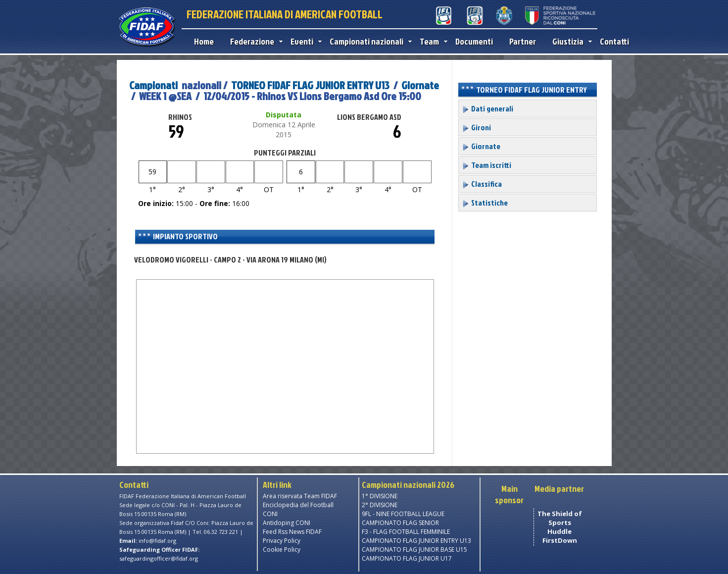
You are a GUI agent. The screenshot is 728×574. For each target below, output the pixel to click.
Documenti (474, 41)
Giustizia (570, 41)
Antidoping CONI (287, 523)
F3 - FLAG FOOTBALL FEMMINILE (406, 532)
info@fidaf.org (157, 541)
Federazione (254, 41)
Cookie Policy (282, 549)
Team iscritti (486, 165)
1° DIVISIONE (380, 496)
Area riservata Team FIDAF (300, 496)
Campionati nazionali (368, 41)
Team (431, 41)
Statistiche (485, 203)
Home (204, 41)
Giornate (420, 85)
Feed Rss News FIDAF (292, 532)
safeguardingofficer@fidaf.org (159, 558)
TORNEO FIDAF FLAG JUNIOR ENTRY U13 (310, 85)
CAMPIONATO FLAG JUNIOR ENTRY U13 (416, 541)
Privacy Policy (282, 541)
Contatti (614, 41)
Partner (523, 41)
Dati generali (487, 108)
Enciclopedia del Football (298, 505)
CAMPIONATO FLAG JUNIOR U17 (407, 558)
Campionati (153, 85)
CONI (270, 514)
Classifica (482, 184)
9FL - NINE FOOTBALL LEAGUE (403, 514)
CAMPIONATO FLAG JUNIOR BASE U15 (414, 549)
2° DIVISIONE (380, 505)
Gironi (476, 127)
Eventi (304, 41)
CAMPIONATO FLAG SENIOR (400, 523)
